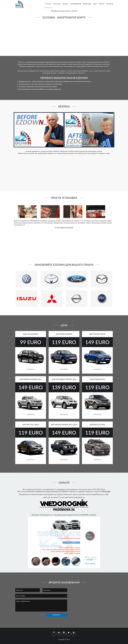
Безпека (65, 4)
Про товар (57, 4)
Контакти (110, 4)
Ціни (95, 4)
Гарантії (101, 4)
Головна (48, 4)
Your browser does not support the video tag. (64, 37)
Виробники (87, 4)
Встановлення (76, 4)
